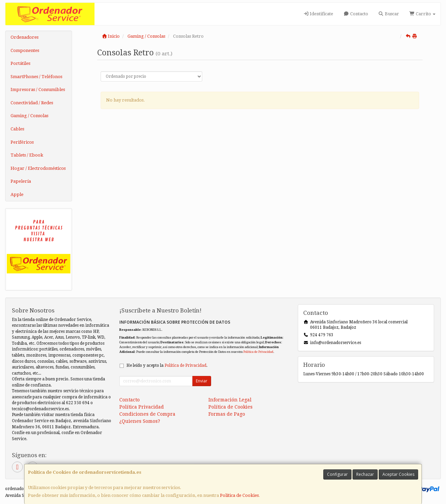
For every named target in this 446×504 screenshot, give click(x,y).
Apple (17, 194)
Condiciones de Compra (147, 414)
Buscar (389, 14)
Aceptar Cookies (398, 474)
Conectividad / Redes (32, 103)
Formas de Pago (227, 414)
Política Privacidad (142, 407)
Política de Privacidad (258, 352)
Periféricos (22, 142)
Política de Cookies (239, 495)
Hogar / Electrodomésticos (38, 168)
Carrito (422, 14)
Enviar (202, 381)
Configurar (337, 474)
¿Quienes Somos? (140, 421)
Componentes (25, 50)
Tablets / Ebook (27, 155)
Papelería (21, 181)
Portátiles (20, 63)
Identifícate (318, 14)
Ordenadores (24, 37)
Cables (17, 129)
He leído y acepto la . (167, 365)
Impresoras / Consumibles (38, 89)
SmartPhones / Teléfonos (36, 77)
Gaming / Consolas (29, 116)
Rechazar (365, 474)
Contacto (356, 14)
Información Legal (230, 400)
